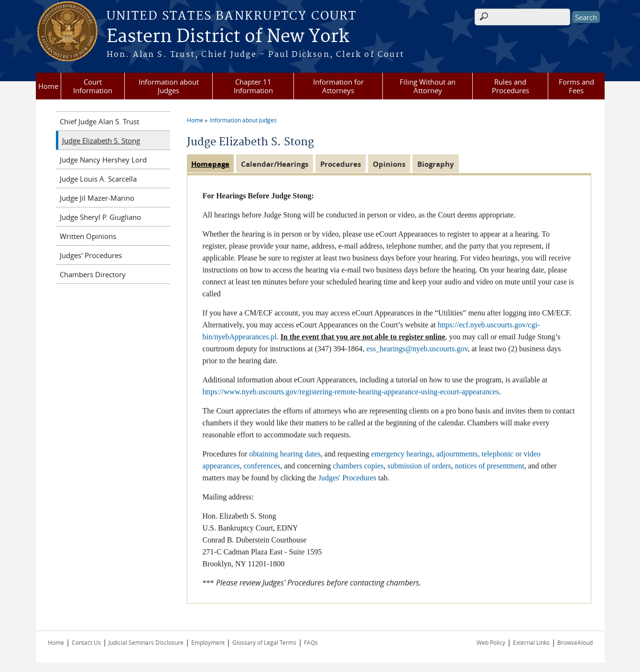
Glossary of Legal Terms (264, 642)
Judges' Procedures (347, 478)
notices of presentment (490, 466)
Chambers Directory (93, 274)
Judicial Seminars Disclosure (146, 642)
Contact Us (86, 642)
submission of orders (419, 466)
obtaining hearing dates (285, 454)
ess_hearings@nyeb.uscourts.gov (417, 349)
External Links (531, 642)
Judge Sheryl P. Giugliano (100, 217)
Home (48, 86)
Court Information (93, 86)
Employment (208, 642)
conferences (262, 466)
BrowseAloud (575, 642)
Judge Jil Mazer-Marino (97, 198)
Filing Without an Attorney (428, 86)
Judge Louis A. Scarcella (98, 179)
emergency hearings (401, 454)
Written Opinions (88, 236)
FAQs (311, 642)
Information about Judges (169, 86)
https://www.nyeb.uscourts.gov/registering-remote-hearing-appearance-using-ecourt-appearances (351, 392)
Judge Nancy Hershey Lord (103, 160)
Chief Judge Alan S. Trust (99, 121)
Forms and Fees (576, 86)
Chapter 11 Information (253, 86)
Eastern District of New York (228, 37)
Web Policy (491, 642)
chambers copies (358, 466)
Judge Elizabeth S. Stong (101, 141)
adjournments (457, 454)
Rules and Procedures (510, 86)
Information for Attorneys (338, 86)
